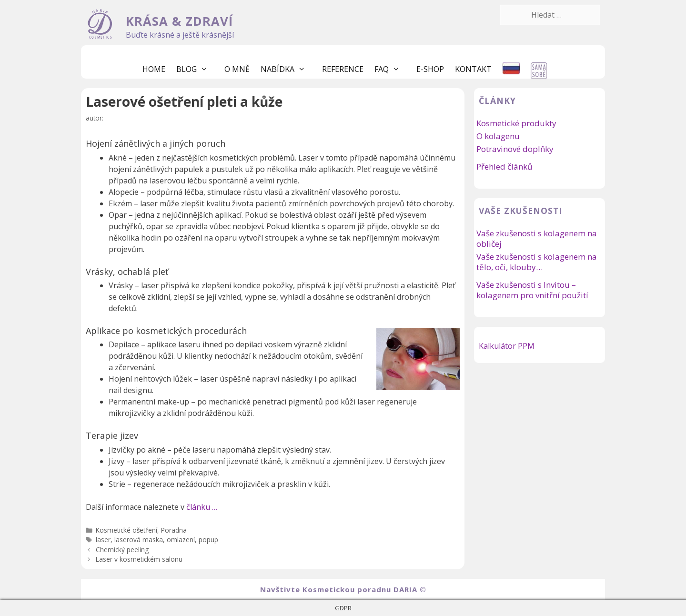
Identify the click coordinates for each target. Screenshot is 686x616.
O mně (237, 69)
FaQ (392, 69)
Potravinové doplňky (515, 149)
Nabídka (288, 69)
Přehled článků (504, 167)
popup (208, 540)
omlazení (181, 540)
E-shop (430, 69)
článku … (202, 507)
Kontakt (473, 69)
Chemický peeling (122, 550)
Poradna (174, 530)
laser (103, 540)
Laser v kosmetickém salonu (139, 559)
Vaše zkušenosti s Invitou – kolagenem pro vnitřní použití (532, 290)
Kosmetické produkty (516, 123)
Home (154, 69)
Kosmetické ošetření (126, 530)
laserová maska (139, 540)
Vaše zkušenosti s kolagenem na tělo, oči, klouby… (537, 262)
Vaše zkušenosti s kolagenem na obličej (537, 238)
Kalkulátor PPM (507, 346)
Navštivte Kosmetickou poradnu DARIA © (343, 589)
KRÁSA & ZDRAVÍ (179, 21)
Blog (197, 69)
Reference (343, 69)
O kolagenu (498, 136)
